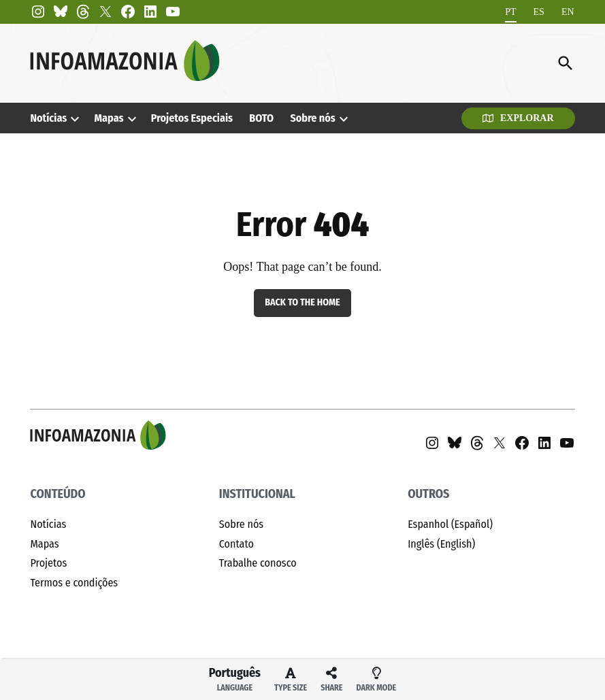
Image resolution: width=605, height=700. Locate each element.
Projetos (48, 563)
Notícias (48, 118)
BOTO (261, 118)
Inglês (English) (441, 544)
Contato (236, 544)
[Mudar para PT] (510, 12)
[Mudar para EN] (568, 12)
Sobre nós (312, 118)
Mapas (109, 118)
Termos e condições (74, 583)
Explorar (518, 118)
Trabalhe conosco (258, 563)
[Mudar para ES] (539, 12)
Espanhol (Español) (450, 524)
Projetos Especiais (192, 118)
